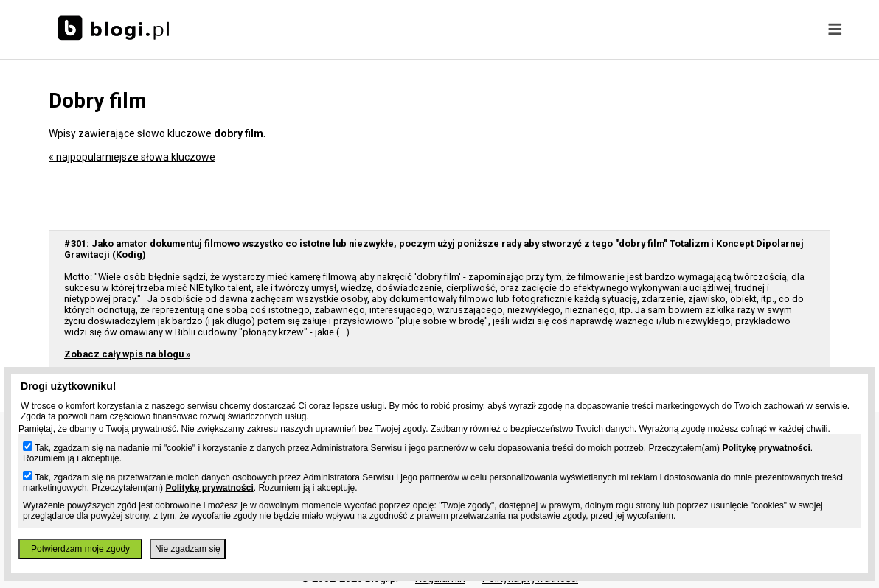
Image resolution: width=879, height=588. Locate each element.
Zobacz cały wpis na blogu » (127, 354)
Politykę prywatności (766, 448)
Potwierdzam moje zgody (80, 549)
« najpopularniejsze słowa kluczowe (132, 157)
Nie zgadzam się (188, 549)
